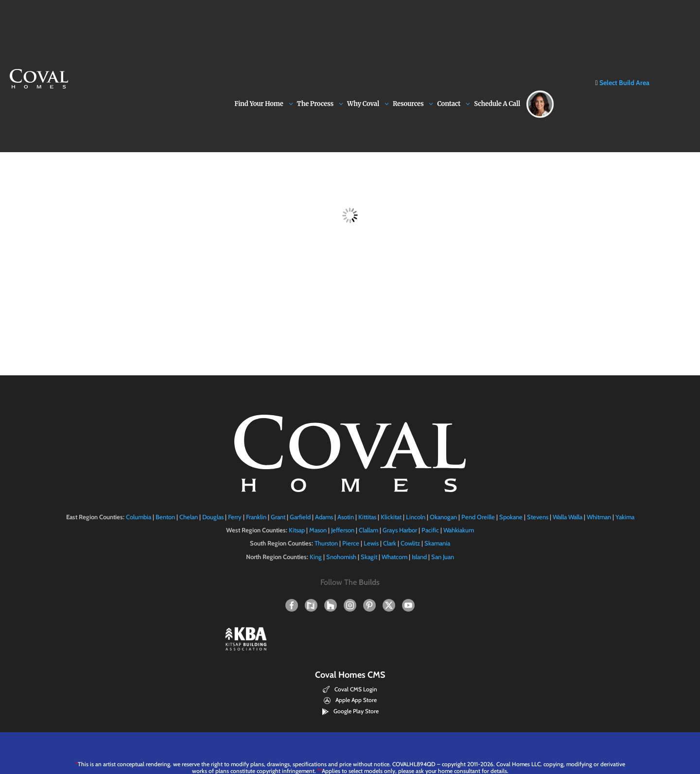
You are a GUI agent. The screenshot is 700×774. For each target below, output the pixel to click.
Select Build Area (622, 26)
